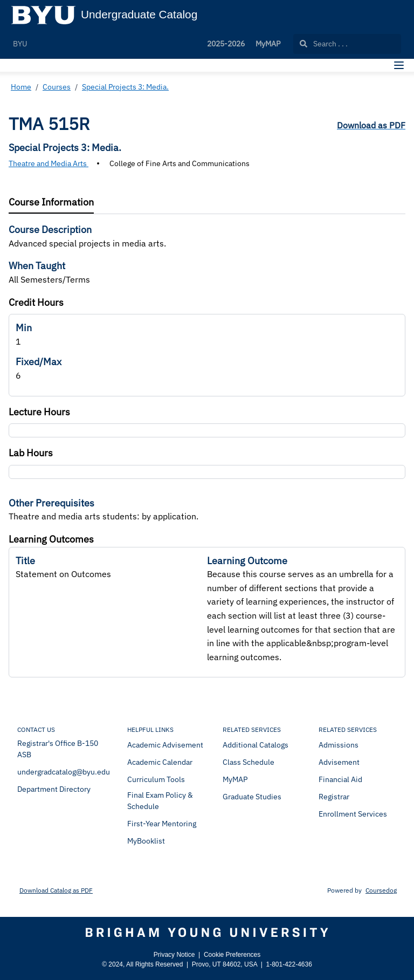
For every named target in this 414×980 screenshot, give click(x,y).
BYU (20, 44)
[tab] (51, 203)
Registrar (334, 797)
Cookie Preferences (232, 955)
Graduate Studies (252, 797)
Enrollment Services (353, 814)
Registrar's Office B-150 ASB (58, 749)
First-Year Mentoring (162, 824)
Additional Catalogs (256, 745)
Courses (57, 87)
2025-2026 (226, 44)
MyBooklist (146, 841)
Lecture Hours (39, 412)
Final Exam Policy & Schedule (160, 801)
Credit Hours (36, 302)
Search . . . (324, 44)
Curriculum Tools (156, 779)
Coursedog (381, 890)
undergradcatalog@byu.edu (64, 772)
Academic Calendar (160, 762)
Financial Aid (340, 779)
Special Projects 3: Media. (125, 87)
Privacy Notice (174, 955)
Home (21, 87)
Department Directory (54, 789)
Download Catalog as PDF (56, 890)
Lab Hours (31, 453)
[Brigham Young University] (207, 933)
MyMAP (268, 44)
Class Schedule (249, 762)
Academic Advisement (165, 745)
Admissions (339, 745)
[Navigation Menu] (399, 65)
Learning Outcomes (51, 539)
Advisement (339, 762)
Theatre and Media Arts (49, 163)
